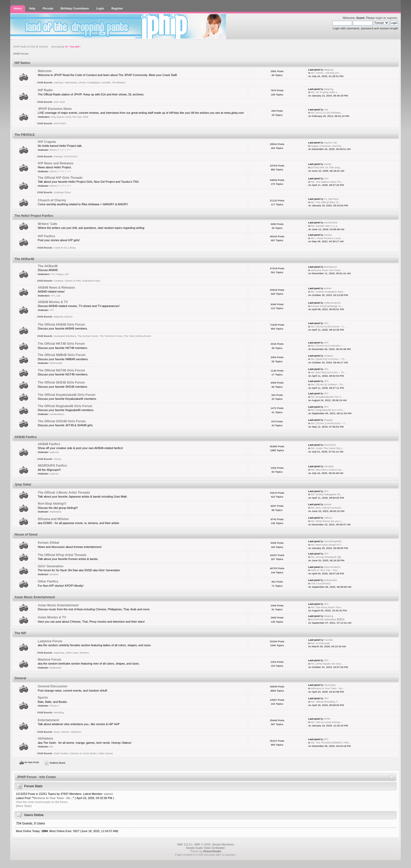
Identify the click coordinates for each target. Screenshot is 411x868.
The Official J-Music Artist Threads (64, 493)
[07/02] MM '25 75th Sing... (326, 167)
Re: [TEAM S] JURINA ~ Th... (328, 384)
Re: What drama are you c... (327, 521)
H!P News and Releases (56, 163)
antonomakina (332, 567)
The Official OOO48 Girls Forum (62, 421)
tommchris (330, 445)
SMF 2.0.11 (184, 844)
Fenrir (68, 117)
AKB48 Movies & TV (53, 302)
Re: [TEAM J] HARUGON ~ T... (329, 423)
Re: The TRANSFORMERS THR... (331, 743)
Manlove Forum (49, 660)
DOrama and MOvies (53, 519)
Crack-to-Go (60, 248)
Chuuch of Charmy (52, 200)
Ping (53, 117)
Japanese (59, 653)
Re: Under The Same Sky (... (328, 448)
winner (328, 288)
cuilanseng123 (332, 303)
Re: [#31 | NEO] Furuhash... (327, 508)
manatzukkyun (57, 414)
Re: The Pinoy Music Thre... (327, 607)
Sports (43, 698)
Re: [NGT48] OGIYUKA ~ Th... (328, 372)
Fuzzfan (329, 640)
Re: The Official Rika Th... (326, 202)
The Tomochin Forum (111, 336)
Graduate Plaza (62, 192)
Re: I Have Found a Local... (327, 238)
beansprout (330, 267)
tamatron (54, 574)
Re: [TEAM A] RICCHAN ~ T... (328, 327)
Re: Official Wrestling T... (325, 702)
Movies (65, 732)
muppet (328, 420)
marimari (58, 83)
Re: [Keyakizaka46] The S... (327, 397)
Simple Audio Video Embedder (205, 848)
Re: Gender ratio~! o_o (324, 226)
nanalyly (329, 466)
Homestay (330, 685)
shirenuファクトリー (60, 150)
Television (76, 732)
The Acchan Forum (88, 336)
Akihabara (45, 738)
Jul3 (67, 274)
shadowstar (55, 512)
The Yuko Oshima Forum (138, 336)
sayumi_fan (331, 142)
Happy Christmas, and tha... (327, 146)
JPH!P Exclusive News (55, 109)
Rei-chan (77, 117)
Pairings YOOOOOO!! (66, 157)
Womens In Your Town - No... (328, 688)
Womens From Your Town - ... (328, 270)
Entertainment (48, 720)
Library (72, 248)
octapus (329, 356)
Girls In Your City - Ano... (325, 570)
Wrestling (59, 713)
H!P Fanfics (46, 236)
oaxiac (328, 164)
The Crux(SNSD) (321, 583)
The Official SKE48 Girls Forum (61, 382)
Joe (326, 109)
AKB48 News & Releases (56, 288)
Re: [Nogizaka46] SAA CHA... (328, 410)
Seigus (60, 274)
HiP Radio (45, 90)
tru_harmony (331, 199)
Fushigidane (94, 83)
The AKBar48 (48, 266)
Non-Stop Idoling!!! (52, 504)
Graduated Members (65, 336)
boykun (60, 117)
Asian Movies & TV (52, 617)
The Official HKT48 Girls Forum (61, 344)
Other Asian (72, 653)
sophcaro (54, 452)
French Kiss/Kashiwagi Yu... (327, 306)
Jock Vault (59, 102)
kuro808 (106, 83)
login (379, 18)
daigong (329, 70)
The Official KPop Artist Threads (62, 555)
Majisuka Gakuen (63, 317)
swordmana (331, 222)
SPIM (327, 719)
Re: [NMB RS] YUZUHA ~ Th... (329, 359)
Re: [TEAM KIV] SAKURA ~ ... (328, 346)
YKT (53, 274)
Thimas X (54, 706)
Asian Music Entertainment (58, 605)
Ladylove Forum (50, 641)
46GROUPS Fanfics (52, 466)
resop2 (328, 235)
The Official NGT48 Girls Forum (61, 370)
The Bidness (119, 83)
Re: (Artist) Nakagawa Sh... (327, 494)
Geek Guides (61, 753)
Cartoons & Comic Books (83, 753)
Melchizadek (56, 363)
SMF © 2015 (202, 844)
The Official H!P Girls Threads (60, 178)
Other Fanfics (48, 581)
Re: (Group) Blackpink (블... (327, 557)
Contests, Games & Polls (67, 281)
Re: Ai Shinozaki (320, 643)
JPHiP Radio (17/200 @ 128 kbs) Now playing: (47, 47)
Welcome (45, 71)
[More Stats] (24, 806)
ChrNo (82, 83)
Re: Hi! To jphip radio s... (325, 92)
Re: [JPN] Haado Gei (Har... (327, 664)
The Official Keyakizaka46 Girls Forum (67, 395)
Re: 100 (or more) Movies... (327, 722)
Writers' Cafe (47, 224)
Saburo (328, 518)
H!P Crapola (47, 142)
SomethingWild (333, 541)
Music (57, 732)
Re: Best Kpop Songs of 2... (327, 545)
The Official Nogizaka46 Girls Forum (65, 406)
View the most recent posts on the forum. (42, 802)
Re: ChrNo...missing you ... (326, 73)
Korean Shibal (48, 543)
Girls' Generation (51, 566)
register (392, 18)
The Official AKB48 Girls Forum (61, 325)
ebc (51, 747)
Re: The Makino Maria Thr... (327, 182)
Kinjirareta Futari (91, 281)
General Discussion (53, 686)
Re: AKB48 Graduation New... (328, 292)
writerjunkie (331, 580)
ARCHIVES (60, 123)
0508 (86, 117)
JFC (326, 178)
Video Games (105, 753)
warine (108, 794)
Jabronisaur (71, 83)
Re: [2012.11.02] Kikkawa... (327, 113)
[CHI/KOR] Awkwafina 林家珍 (328, 619)
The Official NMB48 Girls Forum (62, 355)
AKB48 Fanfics (49, 444)
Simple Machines (223, 844)
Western (85, 653)
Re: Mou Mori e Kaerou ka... (327, 470)
